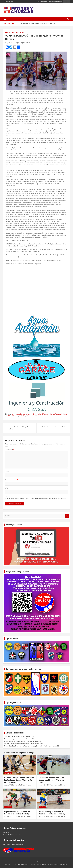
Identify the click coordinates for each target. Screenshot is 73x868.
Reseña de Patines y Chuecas (12, 835)
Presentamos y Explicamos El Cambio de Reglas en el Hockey (52, 813)
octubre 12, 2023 (44, 785)
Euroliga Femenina (19, 32)
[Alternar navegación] (5, 19)
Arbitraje (8, 773)
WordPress (64, 865)
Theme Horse (41, 865)
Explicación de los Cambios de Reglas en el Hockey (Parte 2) (17, 813)
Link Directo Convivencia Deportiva (14, 844)
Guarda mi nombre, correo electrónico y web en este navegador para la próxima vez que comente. (36, 498)
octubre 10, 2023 (44, 816)
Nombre (8, 472)
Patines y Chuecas (22, 865)
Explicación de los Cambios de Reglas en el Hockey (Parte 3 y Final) (51, 780)
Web (7, 488)
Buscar (67, 516)
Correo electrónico (12, 480)
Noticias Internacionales (56, 2)
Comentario (9, 450)
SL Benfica (22, 416)
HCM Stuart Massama (12, 416)
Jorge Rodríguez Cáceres (23, 43)
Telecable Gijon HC (31, 416)
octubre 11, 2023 (9, 816)
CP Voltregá (46, 414)
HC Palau (64, 414)
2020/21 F (8, 32)
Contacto (6, 832)
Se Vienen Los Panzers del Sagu (24, 736)
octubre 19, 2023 (9, 785)
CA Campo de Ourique (18, 414)
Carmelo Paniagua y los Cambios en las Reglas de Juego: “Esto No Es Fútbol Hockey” (19, 780)
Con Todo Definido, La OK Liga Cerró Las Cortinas (20, 428)
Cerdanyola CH (30, 414)
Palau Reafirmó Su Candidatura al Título (53, 427)
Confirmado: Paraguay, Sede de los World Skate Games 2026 (41, 746)
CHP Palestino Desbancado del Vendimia (30, 741)
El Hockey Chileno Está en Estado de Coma (29, 744)
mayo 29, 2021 (10, 43)
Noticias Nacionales (41, 2)
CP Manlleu (38, 414)
